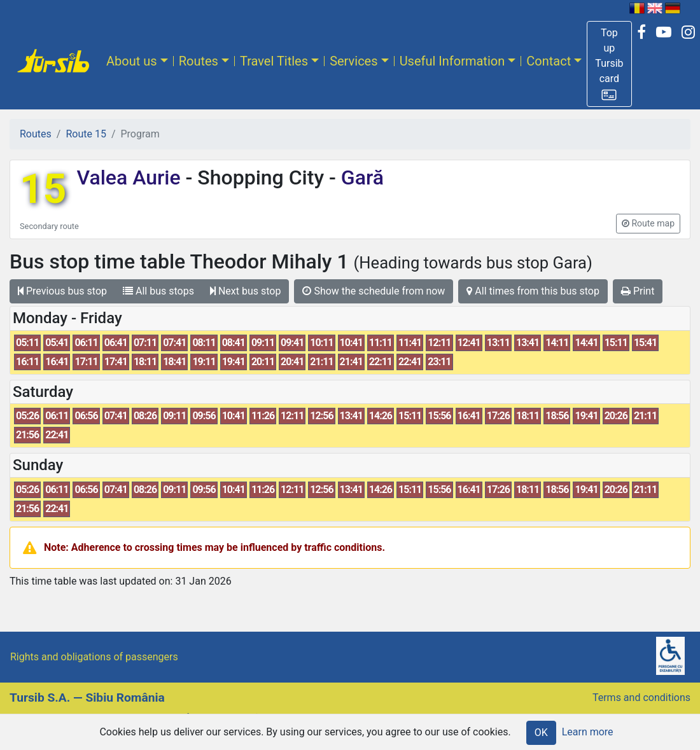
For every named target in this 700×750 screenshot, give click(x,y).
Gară (360, 177)
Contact (549, 61)
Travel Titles (274, 61)
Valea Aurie (131, 177)
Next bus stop (246, 291)
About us (132, 61)
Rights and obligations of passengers (94, 657)
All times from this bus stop (533, 291)
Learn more (588, 732)
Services (353, 61)
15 (43, 189)
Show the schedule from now (374, 291)
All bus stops (158, 291)
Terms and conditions (641, 698)
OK (541, 733)
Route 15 (86, 134)
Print (638, 291)
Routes (199, 61)
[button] (609, 64)
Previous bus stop (62, 291)
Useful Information (452, 61)
